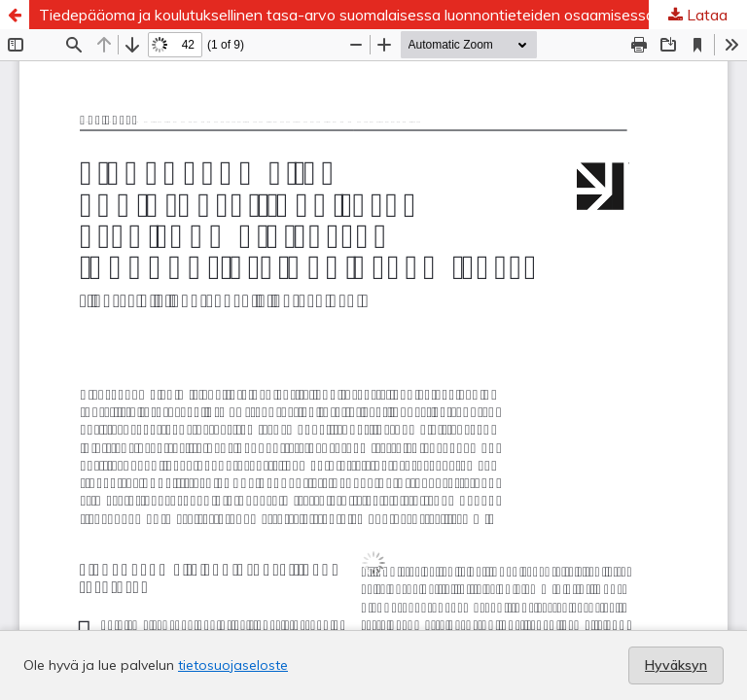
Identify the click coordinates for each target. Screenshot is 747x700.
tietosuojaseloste (233, 665)
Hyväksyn (676, 665)
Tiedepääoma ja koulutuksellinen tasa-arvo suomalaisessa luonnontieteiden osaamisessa (347, 15)
